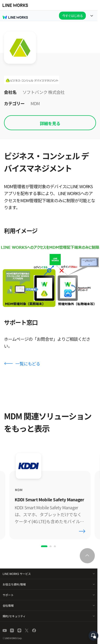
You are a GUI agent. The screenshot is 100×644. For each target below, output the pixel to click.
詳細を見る (50, 123)
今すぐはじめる (72, 16)
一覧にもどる (28, 363)
